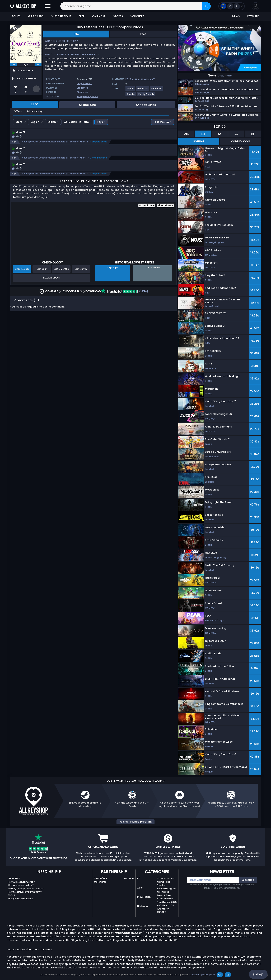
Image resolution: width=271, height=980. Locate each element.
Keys (100, 122)
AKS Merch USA (166, 905)
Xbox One (135, 79)
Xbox (140, 888)
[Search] (207, 6)
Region (35, 122)
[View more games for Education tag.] (157, 90)
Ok (220, 975)
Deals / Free (164, 895)
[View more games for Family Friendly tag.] (146, 96)
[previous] (14, 65)
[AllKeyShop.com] (23, 6)
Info (76, 34)
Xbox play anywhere (87, 96)
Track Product (52, 279)
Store (19, 122)
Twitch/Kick (101, 878)
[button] (256, 6)
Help (258, 974)
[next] (38, 65)
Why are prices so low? (21, 885)
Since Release (22, 270)
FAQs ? (11, 895)
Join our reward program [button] (135, 822)
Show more (225, 76)
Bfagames (82, 88)
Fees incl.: (161, 122)
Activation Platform (76, 122)
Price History (35, 111)
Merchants (100, 882)
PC (139, 878)
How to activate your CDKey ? (25, 892)
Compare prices (99, 142)
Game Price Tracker (164, 884)
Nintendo (142, 906)
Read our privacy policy (203, 975)
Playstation (144, 897)
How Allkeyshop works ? (21, 882)
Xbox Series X (148, 79)
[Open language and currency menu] (232, 6)
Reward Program (167, 889)
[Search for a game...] (135, 6)
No (228, 975)
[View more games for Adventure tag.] (143, 90)
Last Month (81, 270)
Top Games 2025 (167, 902)
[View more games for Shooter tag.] (131, 96)
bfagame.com (84, 83)
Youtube (129, 878)
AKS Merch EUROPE (163, 911)
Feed (143, 34)
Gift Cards (163, 892)
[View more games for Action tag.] (130, 90)
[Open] (48, 6)
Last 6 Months (61, 270)
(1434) (124, 293)
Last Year (42, 270)
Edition (52, 122)
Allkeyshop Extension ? (20, 899)
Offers (18, 111)
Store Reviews (165, 899)
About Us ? (14, 878)
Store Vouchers (166, 878)
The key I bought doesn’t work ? (26, 889)
